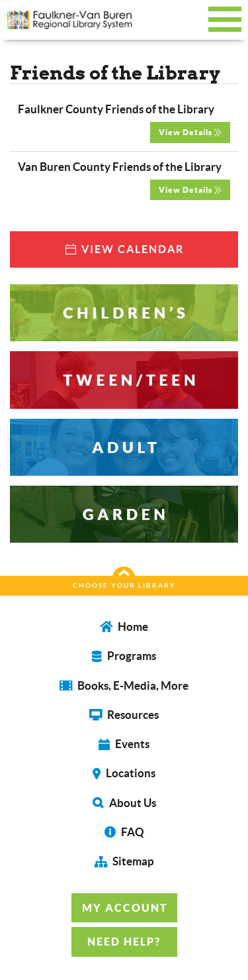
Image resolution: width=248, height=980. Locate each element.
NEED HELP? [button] (124, 942)
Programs (124, 656)
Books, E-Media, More (124, 685)
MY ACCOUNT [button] (125, 908)
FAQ (124, 832)
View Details (190, 132)
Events (124, 744)
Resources (124, 715)
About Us (124, 803)
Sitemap (124, 861)
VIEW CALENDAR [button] (124, 249)
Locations (124, 773)
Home (124, 626)
